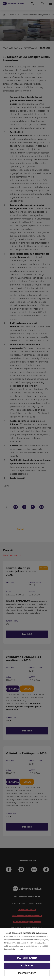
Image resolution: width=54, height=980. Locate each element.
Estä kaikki (27, 966)
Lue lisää (20, 949)
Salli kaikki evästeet (27, 958)
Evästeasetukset (27, 973)
